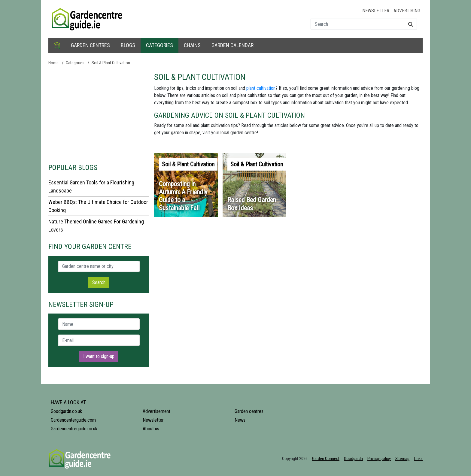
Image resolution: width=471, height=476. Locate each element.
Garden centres (90, 45)
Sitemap (402, 459)
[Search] (408, 24)
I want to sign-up (99, 356)
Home (53, 63)
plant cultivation (261, 88)
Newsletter (376, 11)
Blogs (128, 45)
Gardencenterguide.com (73, 420)
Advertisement (156, 411)
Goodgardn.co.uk (66, 411)
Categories (160, 45)
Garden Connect (326, 459)
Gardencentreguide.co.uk (74, 429)
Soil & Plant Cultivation (111, 63)
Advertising (407, 11)
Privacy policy (379, 459)
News (240, 420)
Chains (192, 45)
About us (151, 429)
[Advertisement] (99, 114)
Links (418, 459)
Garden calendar (232, 45)
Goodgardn (353, 459)
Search (99, 282)
